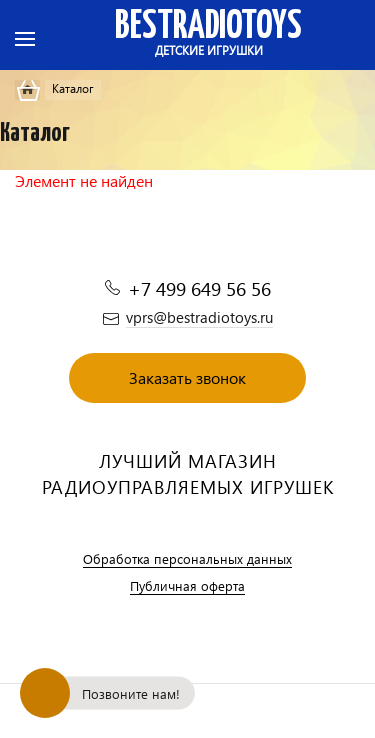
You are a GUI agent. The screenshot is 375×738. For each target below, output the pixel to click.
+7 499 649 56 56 (199, 288)
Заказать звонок (187, 377)
